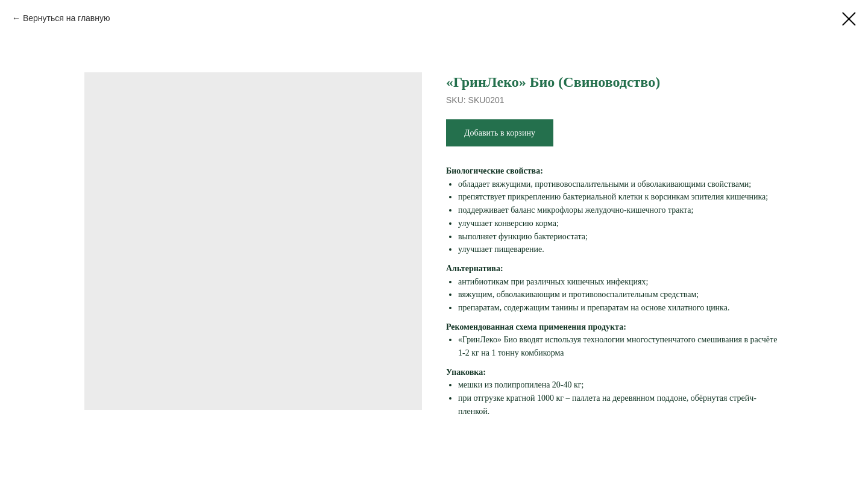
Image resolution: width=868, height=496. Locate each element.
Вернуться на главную (67, 18)
